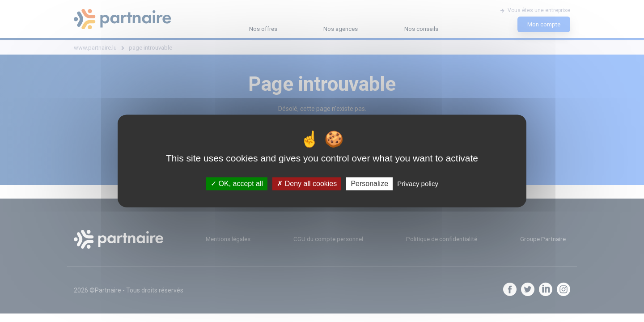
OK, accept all (237, 184)
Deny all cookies (307, 184)
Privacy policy (418, 184)
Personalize (369, 184)
